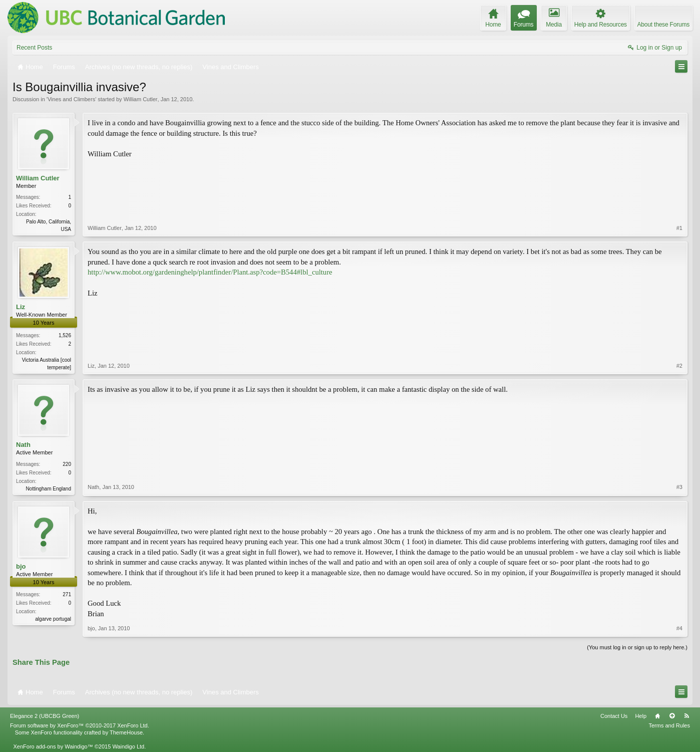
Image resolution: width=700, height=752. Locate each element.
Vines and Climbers (71, 99)
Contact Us (614, 716)
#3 (679, 487)
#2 (679, 366)
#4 (679, 628)
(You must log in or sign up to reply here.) (637, 647)
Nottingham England (48, 489)
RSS (686, 716)
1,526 (65, 335)
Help (641, 716)
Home (657, 716)
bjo (21, 566)
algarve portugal (53, 619)
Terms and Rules (669, 725)
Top (672, 716)
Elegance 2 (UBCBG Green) (45, 716)
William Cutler (141, 99)
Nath (23, 445)
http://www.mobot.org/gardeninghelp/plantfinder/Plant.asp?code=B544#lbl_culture (210, 272)
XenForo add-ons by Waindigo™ (53, 746)
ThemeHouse (126, 732)
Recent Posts (34, 48)
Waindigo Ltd (128, 746)
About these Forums (663, 25)
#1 (679, 228)
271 (67, 594)
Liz (21, 307)
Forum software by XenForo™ (80, 725)
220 (67, 464)
